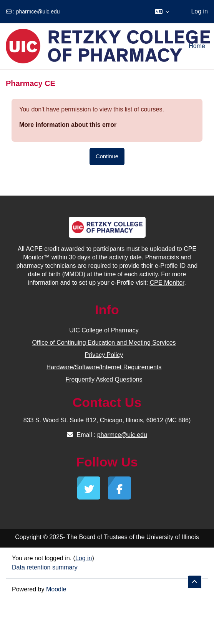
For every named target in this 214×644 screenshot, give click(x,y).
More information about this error (68, 125)
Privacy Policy (104, 355)
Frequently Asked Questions (104, 379)
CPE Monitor (167, 283)
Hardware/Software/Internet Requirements (104, 367)
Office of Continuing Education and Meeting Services (104, 343)
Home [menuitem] (197, 46)
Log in (199, 11)
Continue (107, 156)
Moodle (56, 589)
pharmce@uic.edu (38, 12)
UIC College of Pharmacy (104, 330)
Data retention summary (45, 567)
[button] (162, 12)
